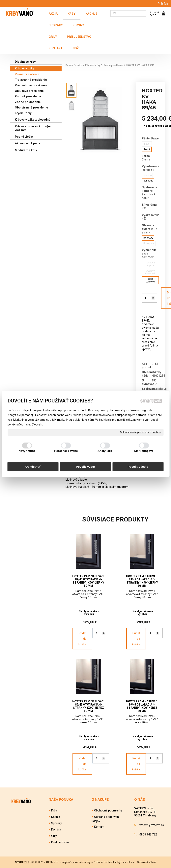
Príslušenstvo (60, 842)
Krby (54, 810)
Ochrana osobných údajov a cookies (140, 432)
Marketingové (144, 451)
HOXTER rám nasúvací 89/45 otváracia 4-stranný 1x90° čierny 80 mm (142, 581)
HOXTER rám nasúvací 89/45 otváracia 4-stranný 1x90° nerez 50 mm (89, 706)
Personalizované (66, 451)
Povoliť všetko (138, 467)
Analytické (105, 451)
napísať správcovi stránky (76, 862)
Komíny (56, 830)
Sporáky (57, 823)
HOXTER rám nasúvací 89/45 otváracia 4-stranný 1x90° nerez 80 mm (142, 706)
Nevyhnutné (27, 451)
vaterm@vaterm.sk (152, 825)
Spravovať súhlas (147, 862)
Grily (54, 836)
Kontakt (99, 827)
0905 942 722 (148, 834)
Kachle (56, 817)
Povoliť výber (85, 467)
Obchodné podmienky (108, 810)
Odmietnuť (33, 467)
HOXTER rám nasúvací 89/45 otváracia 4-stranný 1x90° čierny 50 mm (89, 581)
